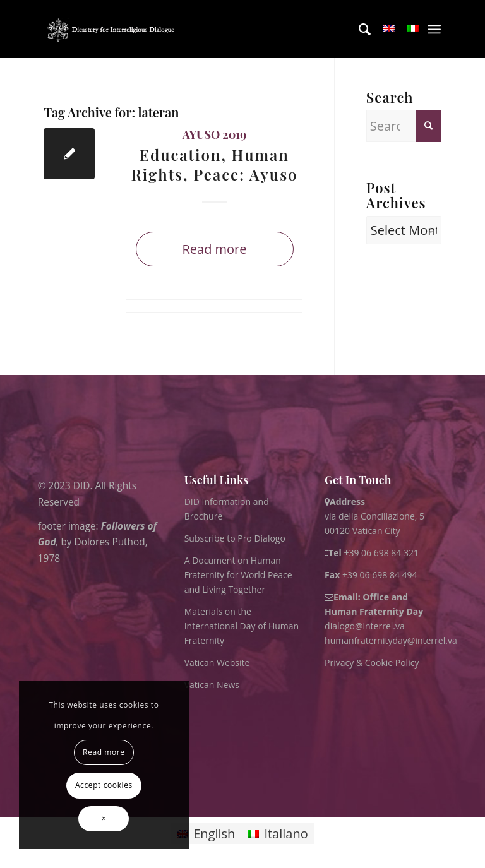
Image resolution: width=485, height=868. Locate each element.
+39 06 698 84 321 (381, 553)
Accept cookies (104, 785)
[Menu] (434, 29)
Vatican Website (217, 663)
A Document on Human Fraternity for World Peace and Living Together (238, 575)
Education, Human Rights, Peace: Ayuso (214, 164)
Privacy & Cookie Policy (372, 663)
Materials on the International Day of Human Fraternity (242, 626)
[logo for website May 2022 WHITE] (113, 29)
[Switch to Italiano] (278, 834)
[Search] (358, 29)
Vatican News (212, 685)
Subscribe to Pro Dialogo (235, 538)
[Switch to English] (206, 834)
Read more (214, 249)
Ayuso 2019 (214, 134)
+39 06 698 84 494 (371, 575)
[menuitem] (358, 29)
